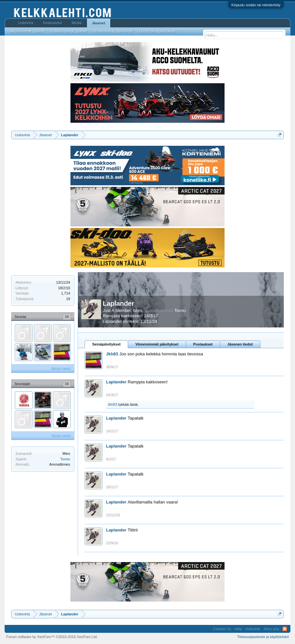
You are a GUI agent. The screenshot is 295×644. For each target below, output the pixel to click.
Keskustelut (53, 23)
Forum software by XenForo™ (52, 637)
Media (77, 23)
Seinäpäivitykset (106, 344)
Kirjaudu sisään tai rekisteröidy (256, 5)
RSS (285, 629)
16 (67, 317)
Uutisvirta (26, 23)
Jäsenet (99, 23)
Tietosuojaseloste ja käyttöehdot (263, 637)
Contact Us (222, 629)
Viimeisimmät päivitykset (157, 344)
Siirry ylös (271, 629)
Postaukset (203, 344)
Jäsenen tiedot (240, 344)
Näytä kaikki (61, 369)
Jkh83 (112, 354)
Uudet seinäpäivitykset (158, 31)
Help (238, 629)
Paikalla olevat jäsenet (69, 31)
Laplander (119, 303)
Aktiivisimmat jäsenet (27, 31)
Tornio (65, 459)
